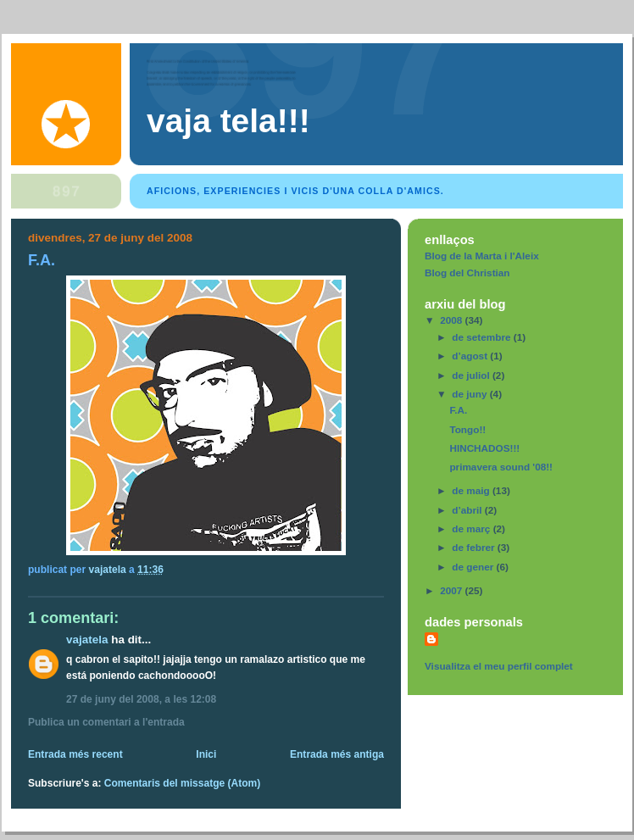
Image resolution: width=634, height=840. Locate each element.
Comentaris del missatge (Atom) (183, 783)
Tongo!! (467, 429)
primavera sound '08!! (501, 467)
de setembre (483, 337)
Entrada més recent (75, 754)
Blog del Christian (467, 273)
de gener (474, 567)
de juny (470, 394)
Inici (206, 754)
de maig (472, 490)
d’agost (471, 356)
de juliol (472, 375)
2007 (452, 590)
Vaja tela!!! (228, 121)
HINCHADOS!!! (484, 448)
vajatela (87, 640)
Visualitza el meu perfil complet (499, 666)
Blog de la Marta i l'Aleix (482, 256)
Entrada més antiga (337, 754)
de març (472, 528)
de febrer (475, 547)
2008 (452, 320)
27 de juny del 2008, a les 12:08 (141, 699)
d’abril (468, 510)
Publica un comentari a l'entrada (106, 722)
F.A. (458, 410)
